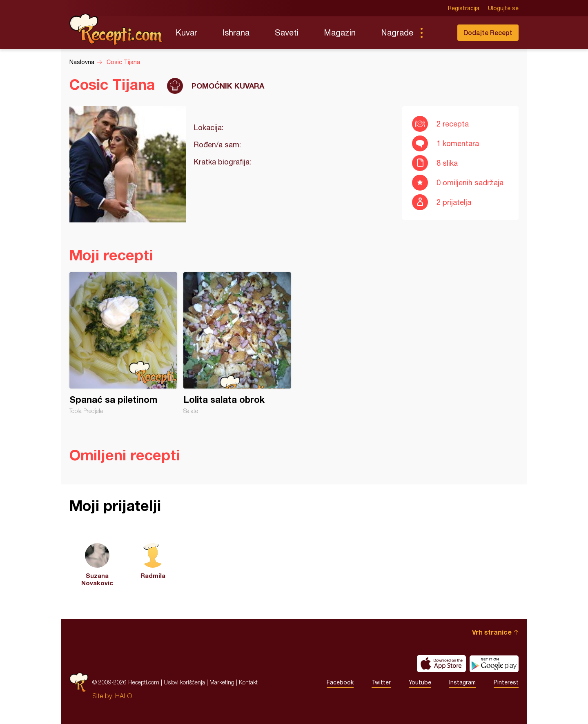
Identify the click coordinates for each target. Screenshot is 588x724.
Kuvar (186, 32)
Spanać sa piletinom (123, 343)
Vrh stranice (492, 632)
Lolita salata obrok (237, 343)
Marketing (222, 682)
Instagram (462, 682)
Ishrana (236, 32)
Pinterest (506, 682)
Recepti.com (116, 29)
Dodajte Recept (488, 32)
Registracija (464, 8)
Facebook (340, 682)
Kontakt (248, 682)
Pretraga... (438, 33)
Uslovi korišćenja (184, 682)
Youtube (420, 682)
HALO (124, 696)
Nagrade (397, 32)
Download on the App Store (441, 664)
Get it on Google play (494, 664)
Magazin (340, 32)
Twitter (381, 682)
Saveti (287, 32)
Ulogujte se (503, 8)
